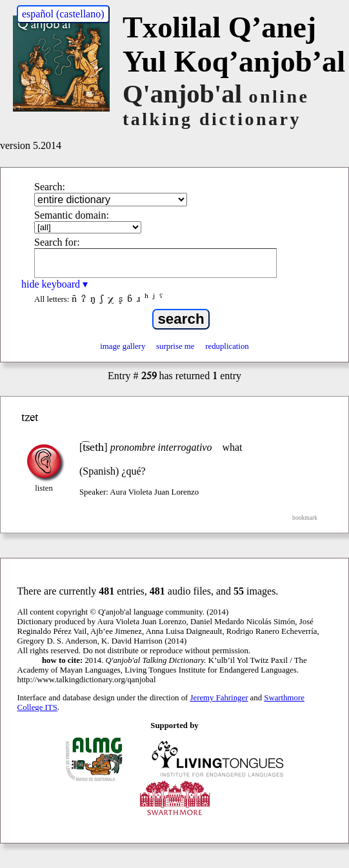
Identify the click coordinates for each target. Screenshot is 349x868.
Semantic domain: (72, 215)
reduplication (227, 346)
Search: (50, 187)
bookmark (305, 518)
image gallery (123, 346)
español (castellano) (63, 14)
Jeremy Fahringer (219, 698)
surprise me (175, 346)
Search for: (57, 242)
